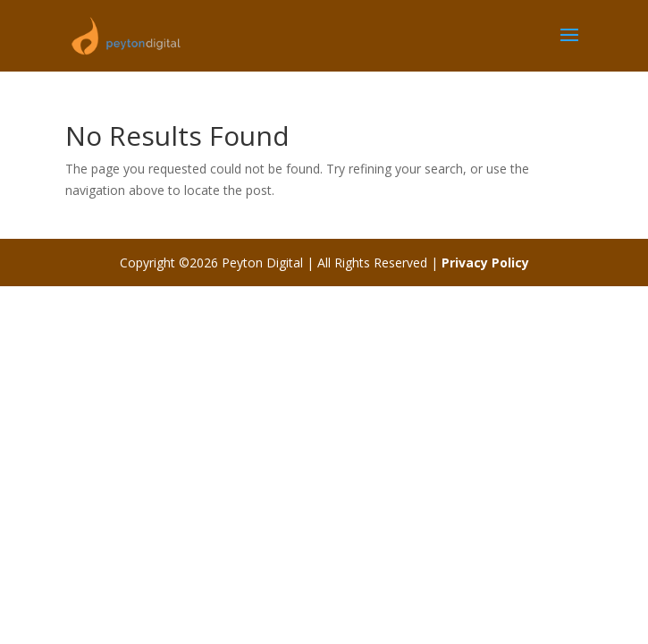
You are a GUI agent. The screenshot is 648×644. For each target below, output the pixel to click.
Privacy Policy (485, 263)
